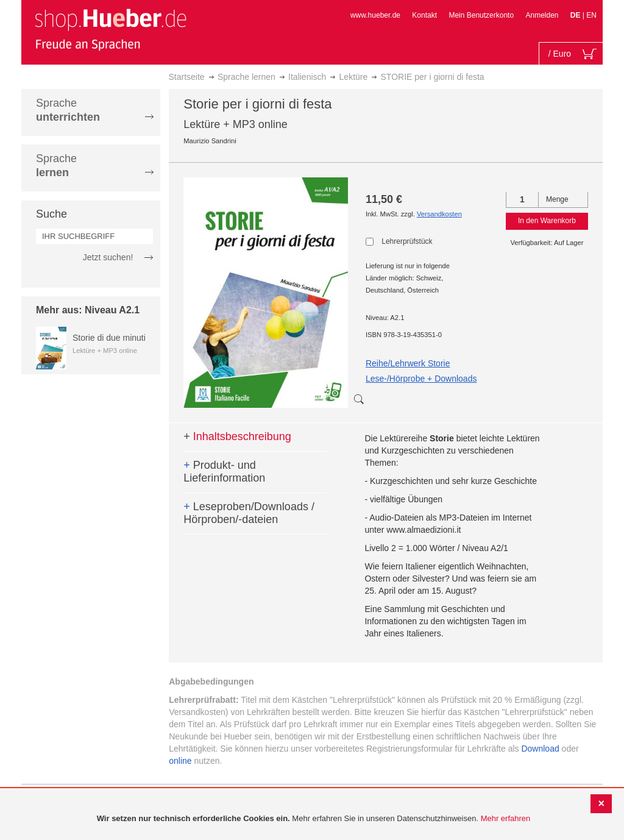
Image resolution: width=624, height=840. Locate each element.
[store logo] (110, 29)
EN (591, 15)
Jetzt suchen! (108, 257)
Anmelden (542, 15)
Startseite (187, 77)
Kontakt (424, 15)
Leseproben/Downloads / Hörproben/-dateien (249, 513)
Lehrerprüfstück (407, 241)
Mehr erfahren (506, 818)
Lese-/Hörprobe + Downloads (421, 379)
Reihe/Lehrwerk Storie (408, 363)
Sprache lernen (246, 77)
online (180, 761)
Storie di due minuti (109, 338)
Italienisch (307, 77)
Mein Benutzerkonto (481, 15)
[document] (314, 819)
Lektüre (354, 77)
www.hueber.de (375, 15)
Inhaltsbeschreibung (237, 436)
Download (540, 749)
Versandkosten (439, 214)
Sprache (68, 110)
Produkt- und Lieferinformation (224, 472)
